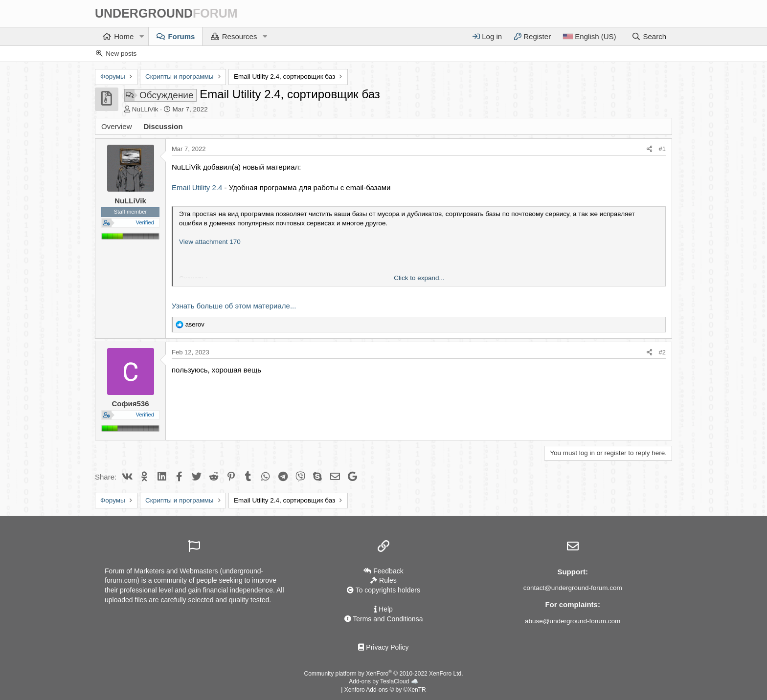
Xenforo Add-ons (385, 690)
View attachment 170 (210, 242)
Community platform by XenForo (384, 674)
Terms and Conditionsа (384, 619)
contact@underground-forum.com (573, 588)
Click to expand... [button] (419, 278)
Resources (240, 36)
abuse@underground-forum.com (573, 621)
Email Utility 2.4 (197, 187)
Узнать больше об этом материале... (234, 306)
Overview (117, 126)
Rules (383, 581)
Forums (181, 36)
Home (124, 36)
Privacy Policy (383, 647)
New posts (121, 54)
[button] (141, 36)
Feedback (383, 571)
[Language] (589, 36)
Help (383, 609)
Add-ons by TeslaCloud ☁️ (383, 682)
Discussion (163, 126)
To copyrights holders (383, 591)
